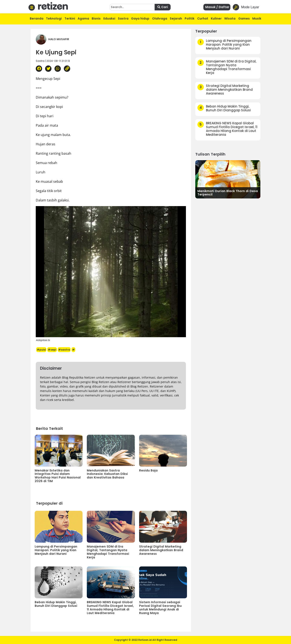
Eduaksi (109, 18)
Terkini (70, 18)
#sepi (52, 350)
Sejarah (176, 18)
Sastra (123, 18)
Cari (163, 7)
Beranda (37, 18)
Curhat (203, 18)
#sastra (64, 350)
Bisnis (96, 18)
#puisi (41, 350)
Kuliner (216, 18)
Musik (257, 18)
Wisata (230, 18)
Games (244, 18)
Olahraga (160, 18)
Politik (190, 18)
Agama (83, 18)
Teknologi (54, 18)
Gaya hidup (140, 18)
